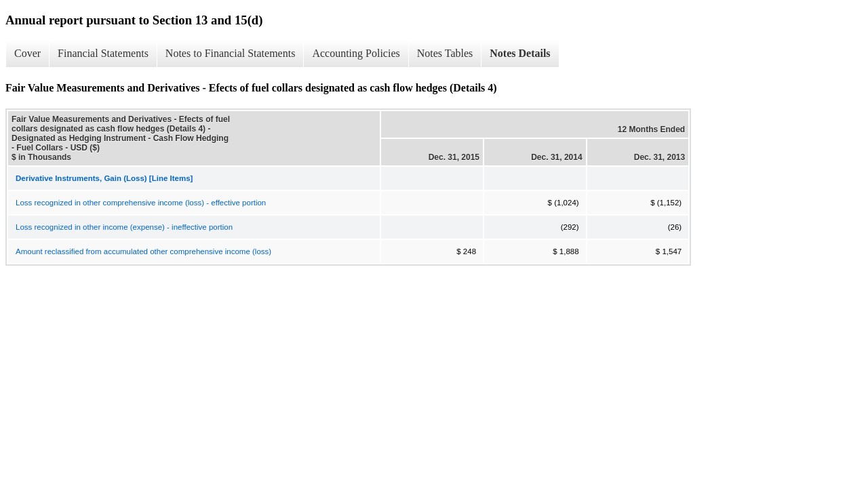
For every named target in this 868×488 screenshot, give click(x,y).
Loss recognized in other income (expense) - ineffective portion (124, 227)
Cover (27, 53)
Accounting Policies (356, 53)
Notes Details (520, 53)
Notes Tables (445, 53)
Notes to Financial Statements (231, 53)
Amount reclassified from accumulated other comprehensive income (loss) (143, 251)
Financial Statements (103, 53)
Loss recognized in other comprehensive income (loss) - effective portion (141, 203)
